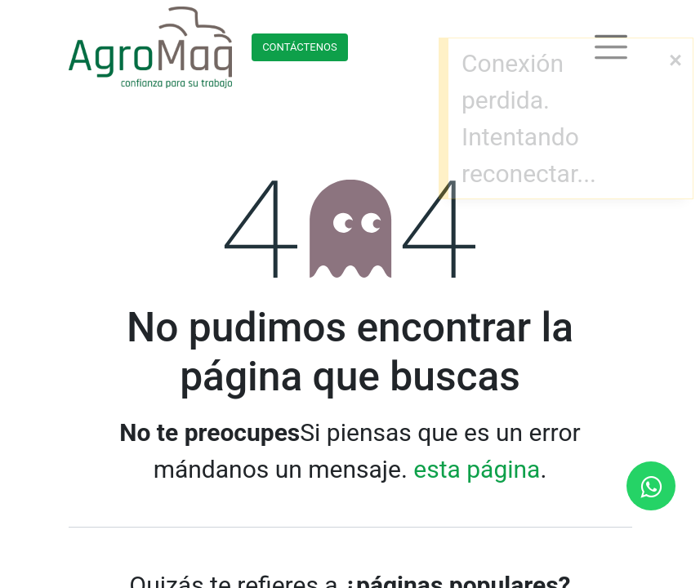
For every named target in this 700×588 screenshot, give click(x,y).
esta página (477, 469)
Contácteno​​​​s (300, 47)
